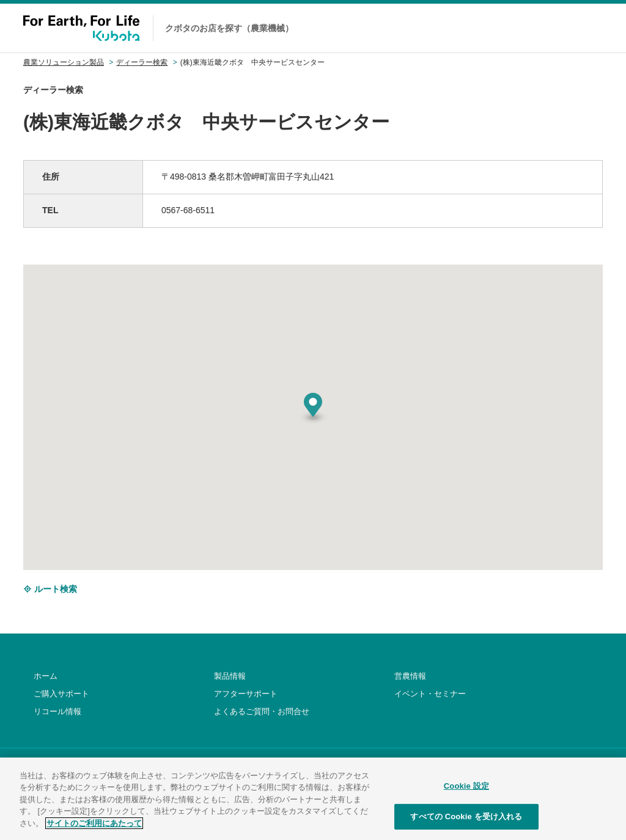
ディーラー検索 (142, 62)
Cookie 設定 (466, 799)
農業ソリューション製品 (64, 62)
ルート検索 (50, 589)
